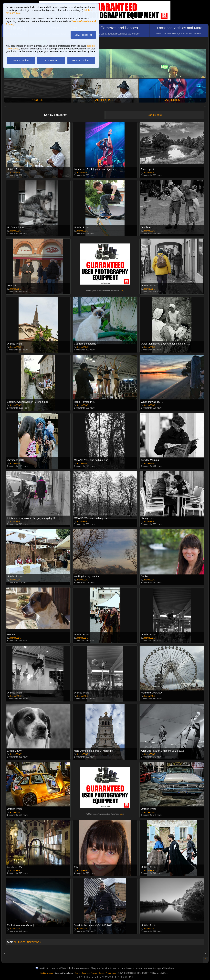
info (122, 290)
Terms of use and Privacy (86, 973)
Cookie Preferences (108, 973)
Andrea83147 (15, 173)
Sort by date (155, 115)
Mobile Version (47, 973)
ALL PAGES (20, 942)
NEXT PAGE (34, 942)
